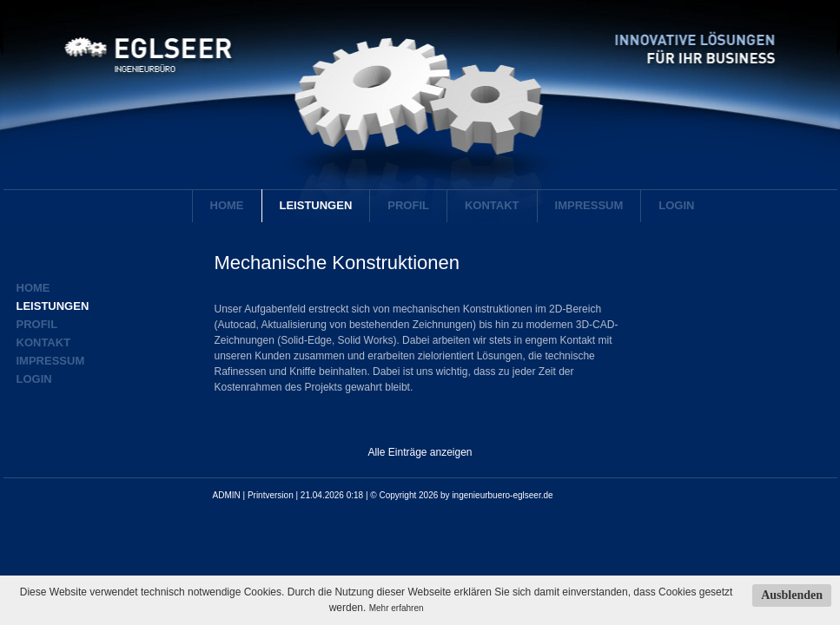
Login (676, 205)
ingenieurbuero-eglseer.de (502, 495)
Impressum (589, 205)
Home (227, 205)
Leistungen (316, 205)
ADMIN (227, 495)
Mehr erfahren (397, 608)
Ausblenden (792, 595)
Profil (408, 205)
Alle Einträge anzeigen (420, 452)
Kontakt (492, 205)
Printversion (271, 495)
